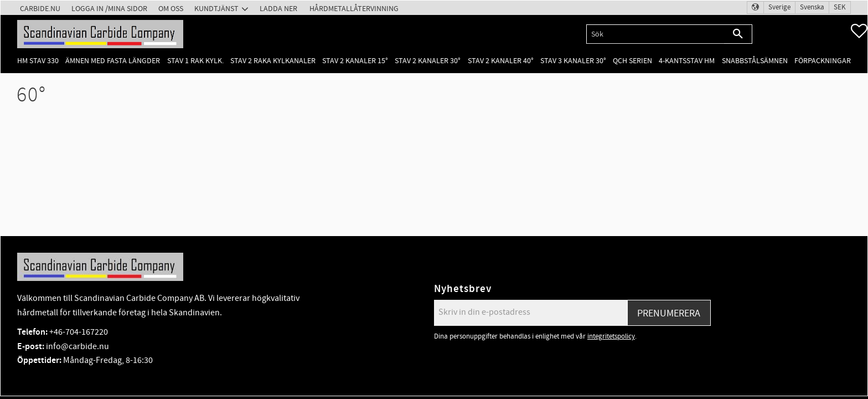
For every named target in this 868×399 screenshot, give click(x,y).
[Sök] (738, 34)
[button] (859, 31)
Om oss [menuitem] (171, 9)
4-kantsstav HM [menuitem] (687, 61)
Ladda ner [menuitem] (278, 9)
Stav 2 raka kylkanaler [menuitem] (273, 61)
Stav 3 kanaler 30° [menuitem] (573, 61)
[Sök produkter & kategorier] (655, 34)
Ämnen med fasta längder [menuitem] (113, 61)
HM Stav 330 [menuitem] (38, 61)
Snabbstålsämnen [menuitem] (755, 61)
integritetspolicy (611, 336)
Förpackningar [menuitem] (823, 61)
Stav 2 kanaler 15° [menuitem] (355, 61)
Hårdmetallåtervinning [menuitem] (354, 9)
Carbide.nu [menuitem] (40, 9)
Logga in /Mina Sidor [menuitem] (109, 9)
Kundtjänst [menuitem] (216, 9)
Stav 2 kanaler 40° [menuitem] (501, 61)
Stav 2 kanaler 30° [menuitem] (428, 61)
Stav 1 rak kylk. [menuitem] (195, 61)
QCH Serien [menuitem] (632, 61)
